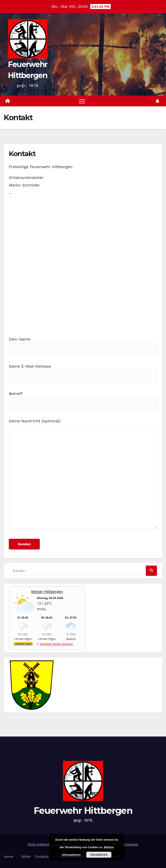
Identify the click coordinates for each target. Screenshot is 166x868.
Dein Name (83, 344)
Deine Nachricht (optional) (83, 476)
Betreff (83, 399)
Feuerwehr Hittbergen (83, 811)
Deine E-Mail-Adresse (83, 371)
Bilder (26, 857)
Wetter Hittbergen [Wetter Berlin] (47, 591)
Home (8, 857)
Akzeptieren (99, 855)
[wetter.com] (23, 645)
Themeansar (129, 844)
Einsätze (42, 857)
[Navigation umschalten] (82, 101)
